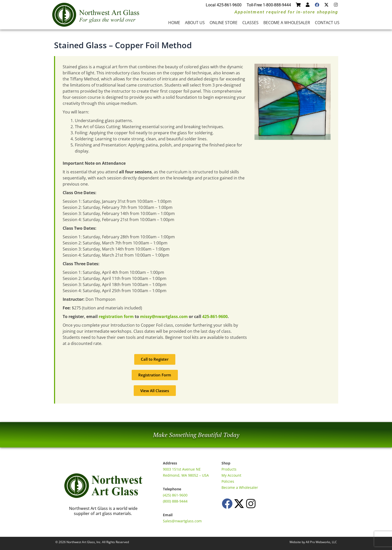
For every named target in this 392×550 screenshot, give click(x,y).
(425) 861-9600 (175, 495)
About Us (195, 23)
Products (229, 469)
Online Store (224, 23)
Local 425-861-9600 (224, 5)
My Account (231, 475)
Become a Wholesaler (287, 23)
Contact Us (327, 23)
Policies (228, 481)
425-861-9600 (215, 316)
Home (174, 23)
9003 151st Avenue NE (182, 469)
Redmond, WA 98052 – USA (186, 475)
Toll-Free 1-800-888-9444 (269, 5)
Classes (250, 23)
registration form (116, 316)
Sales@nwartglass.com (182, 521)
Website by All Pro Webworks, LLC (313, 542)
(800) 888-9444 (175, 501)
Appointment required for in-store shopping (286, 12)
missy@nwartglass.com (164, 316)
